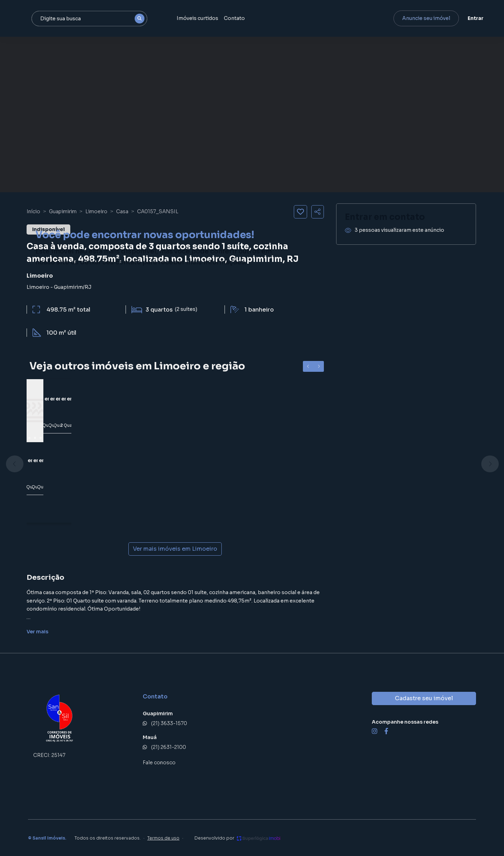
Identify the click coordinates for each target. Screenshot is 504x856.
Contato (268, 18)
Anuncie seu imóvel (418, 18)
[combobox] (125, 19)
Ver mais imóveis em (175, 549)
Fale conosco (159, 763)
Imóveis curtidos (231, 18)
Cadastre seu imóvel (424, 698)
